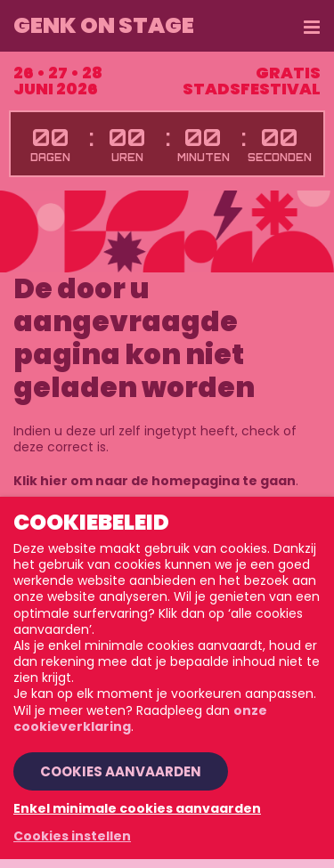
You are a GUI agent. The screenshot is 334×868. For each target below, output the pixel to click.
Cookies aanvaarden (121, 771)
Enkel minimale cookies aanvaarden (137, 808)
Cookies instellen (72, 836)
